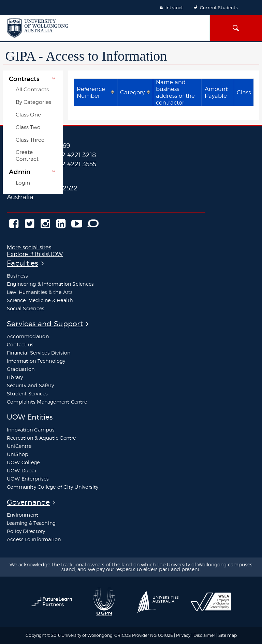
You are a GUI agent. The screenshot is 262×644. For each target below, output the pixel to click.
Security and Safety (30, 385)
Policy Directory (26, 531)
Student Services (27, 394)
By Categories (33, 102)
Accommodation (28, 336)
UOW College (23, 462)
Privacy (183, 635)
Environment (23, 515)
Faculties (23, 263)
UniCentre (19, 446)
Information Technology (36, 361)
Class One (28, 115)
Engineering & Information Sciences (50, 284)
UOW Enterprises (28, 479)
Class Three (30, 140)
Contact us (20, 344)
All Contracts (32, 89)
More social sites (29, 247)
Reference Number (91, 92)
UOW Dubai (21, 470)
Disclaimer (205, 635)
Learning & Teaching (31, 523)
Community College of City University (53, 487)
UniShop (18, 454)
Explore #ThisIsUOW (35, 254)
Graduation (21, 369)
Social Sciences (26, 308)
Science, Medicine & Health (40, 300)
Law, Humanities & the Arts (40, 292)
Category (132, 92)
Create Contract (27, 155)
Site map (228, 635)
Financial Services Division (39, 353)
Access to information (34, 539)
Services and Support (45, 324)
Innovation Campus (31, 430)
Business (18, 276)
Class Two (28, 127)
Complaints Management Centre (47, 402)
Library (15, 377)
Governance (28, 502)
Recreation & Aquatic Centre (41, 438)
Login (23, 183)
